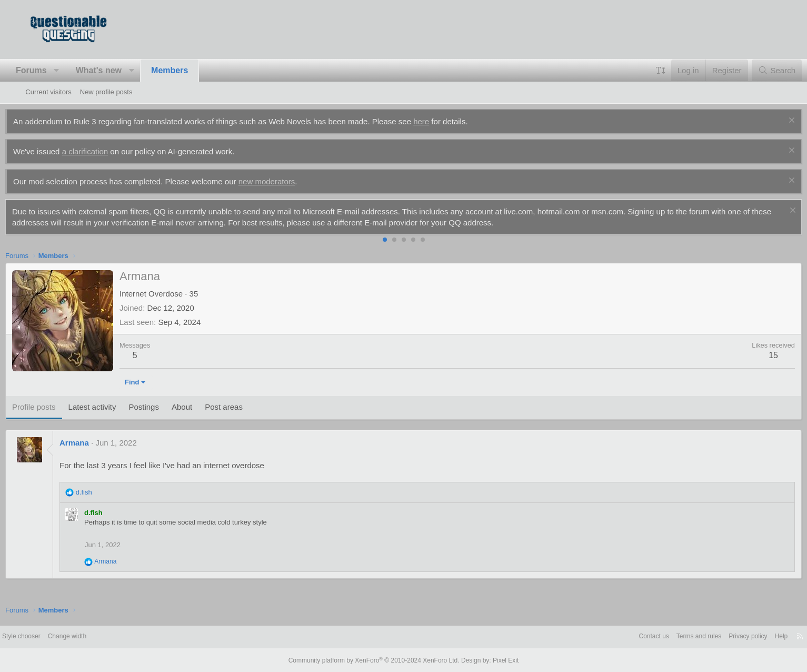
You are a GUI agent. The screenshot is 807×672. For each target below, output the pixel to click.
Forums (51, 70)
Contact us (615, 636)
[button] (77, 71)
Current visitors (48, 92)
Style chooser (51, 636)
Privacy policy (717, 636)
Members (190, 70)
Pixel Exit (497, 660)
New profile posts (106, 92)
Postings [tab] (164, 407)
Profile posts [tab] (54, 407)
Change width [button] (101, 636)
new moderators (287, 181)
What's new (119, 70)
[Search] (757, 70)
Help (753, 636)
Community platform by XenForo (376, 660)
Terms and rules (664, 636)
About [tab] (202, 407)
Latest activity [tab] (112, 407)
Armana (94, 443)
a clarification (105, 151)
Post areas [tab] (244, 407)
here (442, 121)
